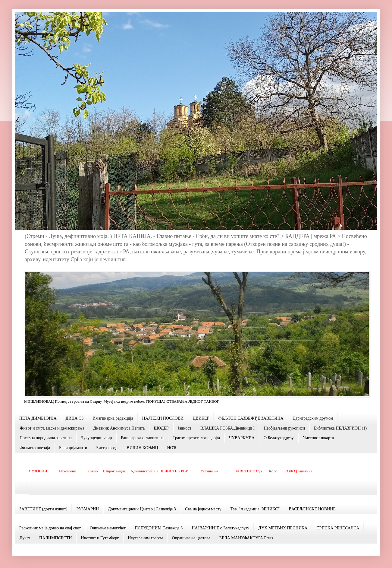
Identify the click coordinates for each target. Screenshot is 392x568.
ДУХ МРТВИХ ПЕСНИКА (283, 528)
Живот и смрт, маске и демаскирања (52, 428)
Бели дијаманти (73, 448)
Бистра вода (107, 448)
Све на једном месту (203, 509)
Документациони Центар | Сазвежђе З (142, 509)
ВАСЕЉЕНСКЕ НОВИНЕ (312, 509)
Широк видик (114, 471)
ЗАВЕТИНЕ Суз (248, 471)
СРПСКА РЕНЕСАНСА (338, 528)
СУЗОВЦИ (38, 471)
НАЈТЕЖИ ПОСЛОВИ (163, 418)
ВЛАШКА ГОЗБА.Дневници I (227, 428)
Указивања (209, 471)
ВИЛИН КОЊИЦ (142, 448)
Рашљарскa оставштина (142, 438)
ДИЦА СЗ (75, 418)
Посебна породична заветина (46, 438)
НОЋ (172, 448)
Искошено (68, 471)
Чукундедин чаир (96, 438)
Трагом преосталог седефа (196, 438)
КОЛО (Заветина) (299, 471)
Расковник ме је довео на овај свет (50, 528)
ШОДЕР (161, 428)
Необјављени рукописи (284, 428)
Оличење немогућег (108, 528)
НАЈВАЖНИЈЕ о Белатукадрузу (220, 528)
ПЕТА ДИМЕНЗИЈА (38, 418)
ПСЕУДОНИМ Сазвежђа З (159, 528)
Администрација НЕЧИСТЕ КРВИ (159, 471)
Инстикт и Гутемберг (100, 538)
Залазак (92, 471)
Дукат (25, 538)
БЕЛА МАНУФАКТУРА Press (246, 538)
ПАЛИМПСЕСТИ (55, 538)
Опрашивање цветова (191, 538)
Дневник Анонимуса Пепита (119, 428)
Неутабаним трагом (145, 538)
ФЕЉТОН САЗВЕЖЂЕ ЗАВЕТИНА (251, 418)
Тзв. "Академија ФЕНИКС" (255, 509)
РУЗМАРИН (88, 509)
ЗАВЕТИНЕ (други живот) (43, 509)
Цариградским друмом (313, 418)
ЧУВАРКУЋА (242, 438)
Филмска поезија (35, 448)
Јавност (185, 428)
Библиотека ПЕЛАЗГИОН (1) (340, 428)
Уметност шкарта (318, 438)
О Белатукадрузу (279, 438)
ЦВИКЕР (201, 418)
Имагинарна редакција (113, 418)
